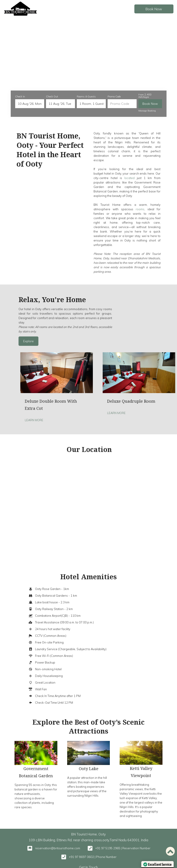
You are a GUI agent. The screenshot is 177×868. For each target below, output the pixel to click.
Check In (20, 97)
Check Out (52, 97)
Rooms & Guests (86, 97)
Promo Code (114, 97)
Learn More (34, 420)
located (129, 178)
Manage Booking (147, 111)
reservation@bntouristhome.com (58, 848)
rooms (140, 209)
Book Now (153, 9)
